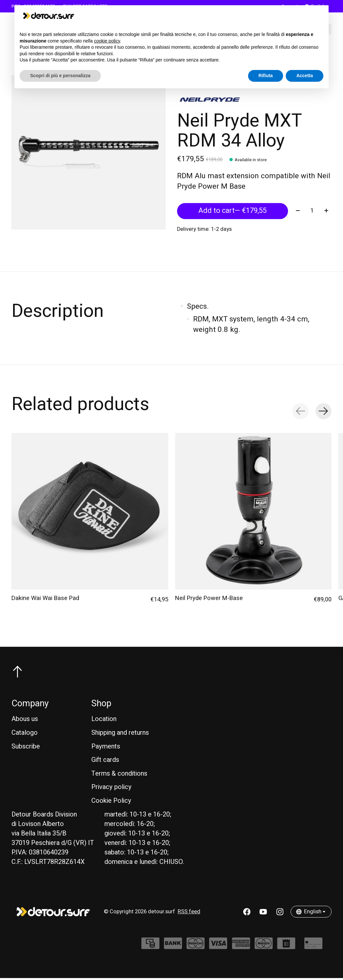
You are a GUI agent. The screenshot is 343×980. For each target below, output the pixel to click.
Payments (106, 748)
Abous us (25, 721)
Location (104, 721)
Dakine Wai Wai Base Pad (45, 600)
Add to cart (233, 212)
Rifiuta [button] (266, 76)
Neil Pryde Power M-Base (209, 600)
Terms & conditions (119, 775)
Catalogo (25, 734)
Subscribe (26, 748)
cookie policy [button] (107, 41)
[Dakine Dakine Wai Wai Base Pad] (90, 513)
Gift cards (105, 761)
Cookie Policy (111, 802)
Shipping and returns (120, 734)
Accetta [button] (305, 76)
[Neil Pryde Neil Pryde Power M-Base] (253, 513)
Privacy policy (111, 789)
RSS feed (189, 913)
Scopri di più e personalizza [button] (60, 76)
